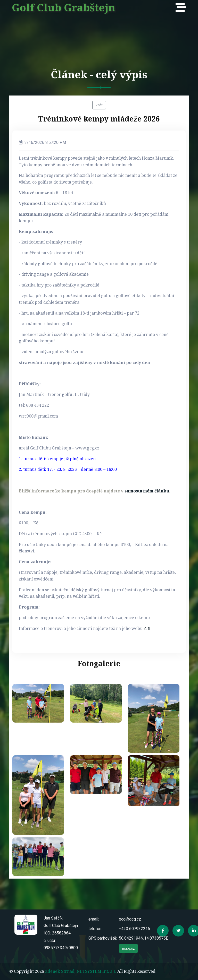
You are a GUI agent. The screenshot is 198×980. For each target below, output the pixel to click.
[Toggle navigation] (182, 7)
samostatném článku (147, 491)
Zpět (99, 105)
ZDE (148, 628)
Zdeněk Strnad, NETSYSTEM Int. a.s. (81, 971)
